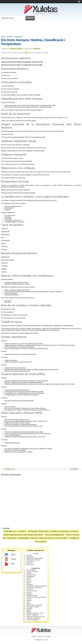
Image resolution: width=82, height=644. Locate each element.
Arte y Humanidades (33, 620)
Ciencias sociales (32, 591)
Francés (29, 599)
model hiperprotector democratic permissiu (23, 535)
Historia (29, 573)
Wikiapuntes (40, 640)
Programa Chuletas (16, 49)
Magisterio (18, 37)
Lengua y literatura (32, 572)
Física (28, 580)
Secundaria (30, 557)
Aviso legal (47, 636)
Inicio (3, 37)
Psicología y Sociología (34, 618)
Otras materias (31, 570)
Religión (29, 612)
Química (29, 581)
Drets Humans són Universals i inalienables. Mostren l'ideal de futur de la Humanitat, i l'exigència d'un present (41, 538)
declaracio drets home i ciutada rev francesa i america (53, 531)
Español (29, 600)
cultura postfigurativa (55, 535)
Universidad (30, 562)
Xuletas (34, 636)
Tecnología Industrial (33, 607)
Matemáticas (30, 576)
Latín (28, 602)
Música (29, 610)
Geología (29, 608)
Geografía (29, 584)
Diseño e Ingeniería (32, 615)
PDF (10, 564)
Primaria (29, 555)
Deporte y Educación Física (35, 613)
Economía (30, 589)
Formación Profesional (33, 560)
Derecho (29, 592)
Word (10, 555)
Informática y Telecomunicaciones (37, 586)
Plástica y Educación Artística (35, 616)
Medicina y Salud (32, 596)
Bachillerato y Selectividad (34, 558)
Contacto (40, 636)
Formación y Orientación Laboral (36, 597)
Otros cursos (30, 565)
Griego (29, 604)
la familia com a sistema (15, 531)
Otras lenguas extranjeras (34, 605)
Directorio (10, 37)
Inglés (28, 583)
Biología (29, 578)
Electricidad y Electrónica (34, 588)
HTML (10, 559)
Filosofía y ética (31, 575)
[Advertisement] (41, 28)
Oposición (29, 563)
